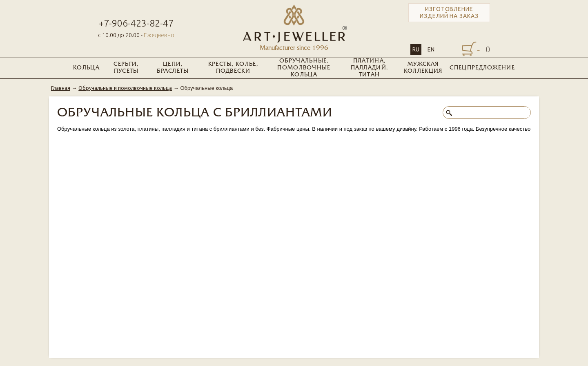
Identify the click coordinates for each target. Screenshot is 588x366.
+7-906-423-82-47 (136, 23)
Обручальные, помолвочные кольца (304, 68)
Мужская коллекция (423, 68)
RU (416, 49)
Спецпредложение (482, 68)
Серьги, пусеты (126, 68)
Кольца (86, 68)
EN (431, 49)
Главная (61, 88)
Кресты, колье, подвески (233, 68)
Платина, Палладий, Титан (370, 68)
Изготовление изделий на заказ (449, 12)
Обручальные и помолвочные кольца (125, 88)
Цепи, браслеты (173, 68)
